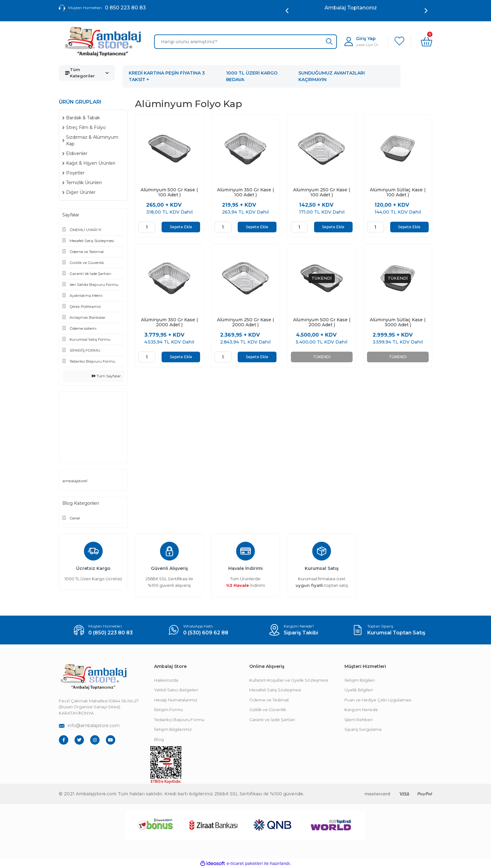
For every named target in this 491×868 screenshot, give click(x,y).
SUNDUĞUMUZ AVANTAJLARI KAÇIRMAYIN (332, 76)
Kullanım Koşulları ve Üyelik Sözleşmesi (289, 680)
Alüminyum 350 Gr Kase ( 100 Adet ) (246, 192)
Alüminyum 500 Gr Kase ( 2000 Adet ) (322, 323)
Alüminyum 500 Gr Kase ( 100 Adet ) (169, 192)
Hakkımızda (166, 680)
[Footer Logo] (93, 677)
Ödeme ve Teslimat (269, 700)
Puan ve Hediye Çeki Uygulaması (378, 700)
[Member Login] (361, 41)
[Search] (246, 42)
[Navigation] (87, 73)
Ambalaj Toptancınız (357, 8)
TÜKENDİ (322, 357)
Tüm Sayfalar (106, 376)
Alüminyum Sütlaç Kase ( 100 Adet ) (398, 192)
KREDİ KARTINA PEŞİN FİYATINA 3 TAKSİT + (167, 76)
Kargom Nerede (361, 710)
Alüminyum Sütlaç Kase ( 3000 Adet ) (398, 323)
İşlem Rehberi (359, 720)
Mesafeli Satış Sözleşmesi (275, 690)
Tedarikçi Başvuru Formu (179, 720)
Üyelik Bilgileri (359, 690)
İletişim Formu (168, 710)
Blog (159, 739)
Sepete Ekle (181, 227)
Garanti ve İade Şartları (272, 720)
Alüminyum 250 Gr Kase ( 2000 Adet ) (246, 323)
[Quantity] (147, 227)
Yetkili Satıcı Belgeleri (176, 690)
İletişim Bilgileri (360, 680)
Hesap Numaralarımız (176, 700)
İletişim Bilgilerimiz (173, 729)
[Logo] (103, 42)
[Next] (426, 11)
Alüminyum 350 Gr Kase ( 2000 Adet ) (169, 323)
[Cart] (426, 42)
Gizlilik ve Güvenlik (268, 710)
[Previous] (287, 11)
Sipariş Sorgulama (363, 729)
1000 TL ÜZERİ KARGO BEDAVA (252, 76)
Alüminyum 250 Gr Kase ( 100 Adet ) (322, 192)
